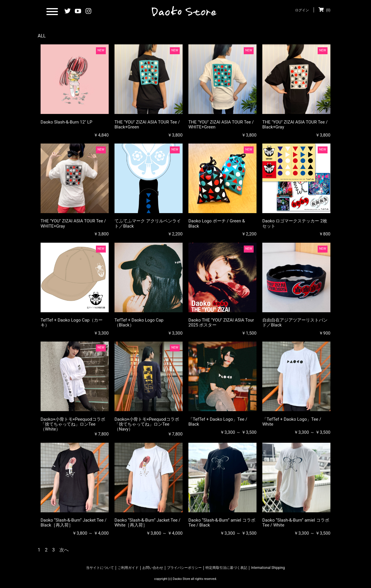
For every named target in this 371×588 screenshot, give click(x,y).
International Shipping (268, 568)
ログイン (302, 10)
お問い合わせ (153, 568)
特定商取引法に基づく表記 (226, 568)
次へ (64, 550)
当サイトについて (100, 568)
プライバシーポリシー (184, 568)
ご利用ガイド (128, 568)
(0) (324, 10)
